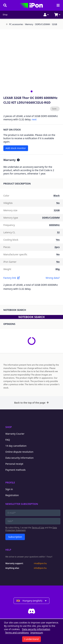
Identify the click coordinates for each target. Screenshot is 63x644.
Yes (58, 240)
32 (58, 232)
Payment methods (15, 470)
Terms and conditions (17, 633)
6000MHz (54, 225)
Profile (10, 482)
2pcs (57, 247)
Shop (5, 15)
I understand (32, 639)
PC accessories (15, 24)
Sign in (9, 489)
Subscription (15, 537)
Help (8, 550)
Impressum (37, 633)
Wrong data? (53, 278)
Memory (28, 24)
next (34, 119)
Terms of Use (38, 528)
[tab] (32, 91)
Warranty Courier (15, 434)
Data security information (19, 458)
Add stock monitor (16, 148)
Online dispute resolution (19, 452)
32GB (54, 24)
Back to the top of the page (32, 403)
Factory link (12, 278)
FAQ (8, 440)
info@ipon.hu (40, 568)
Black (57, 196)
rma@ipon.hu (40, 563)
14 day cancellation (16, 446)
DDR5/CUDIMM (42, 24)
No (58, 203)
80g (58, 269)
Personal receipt (14, 464)
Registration (12, 495)
